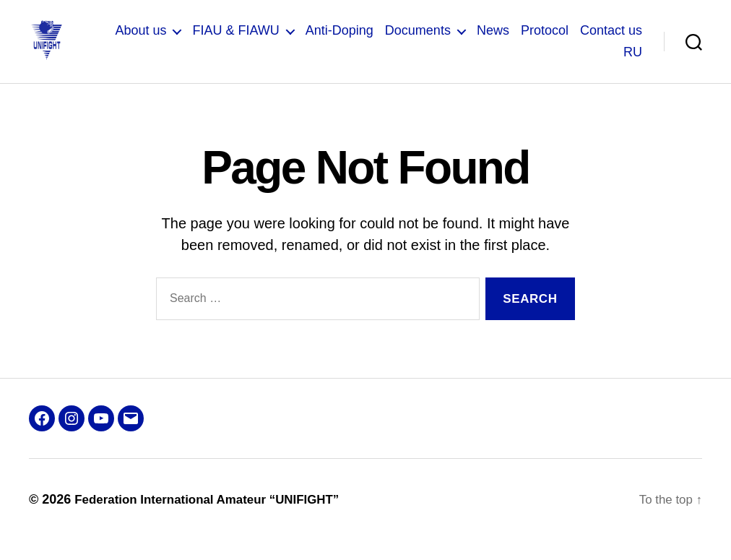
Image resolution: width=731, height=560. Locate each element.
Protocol (545, 40)
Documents (418, 40)
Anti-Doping (339, 40)
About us (140, 40)
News (493, 40)
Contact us (611, 40)
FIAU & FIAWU (235, 40)
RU (633, 61)
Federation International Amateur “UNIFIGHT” (215, 519)
